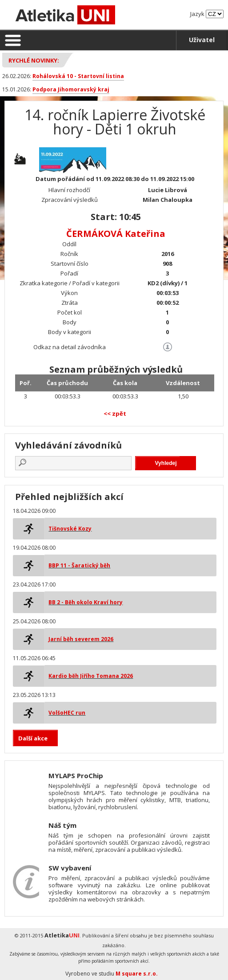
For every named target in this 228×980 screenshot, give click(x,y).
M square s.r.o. (137, 974)
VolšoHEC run (67, 713)
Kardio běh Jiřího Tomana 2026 (91, 676)
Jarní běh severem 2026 (81, 639)
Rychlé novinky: (34, 60)
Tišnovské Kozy (70, 529)
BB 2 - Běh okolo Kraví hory (86, 602)
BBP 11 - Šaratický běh (79, 565)
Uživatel (202, 40)
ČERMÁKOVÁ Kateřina (116, 234)
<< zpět (115, 413)
